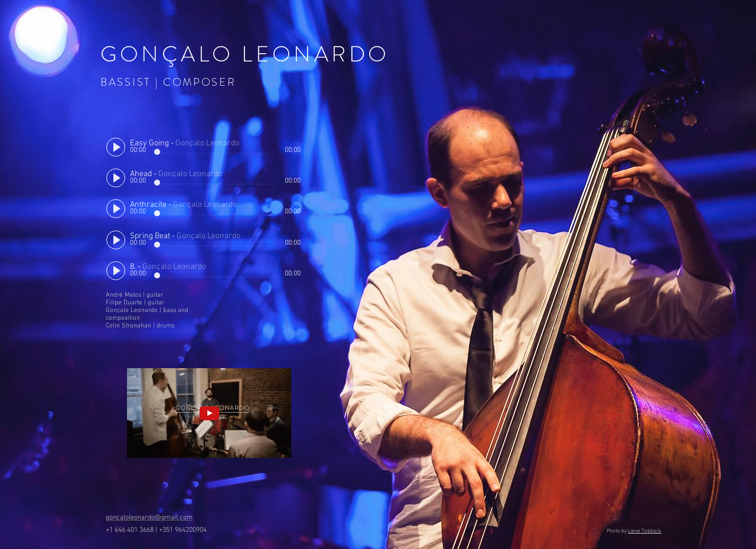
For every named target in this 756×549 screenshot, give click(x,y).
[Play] (116, 147)
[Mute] (282, 142)
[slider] (295, 142)
